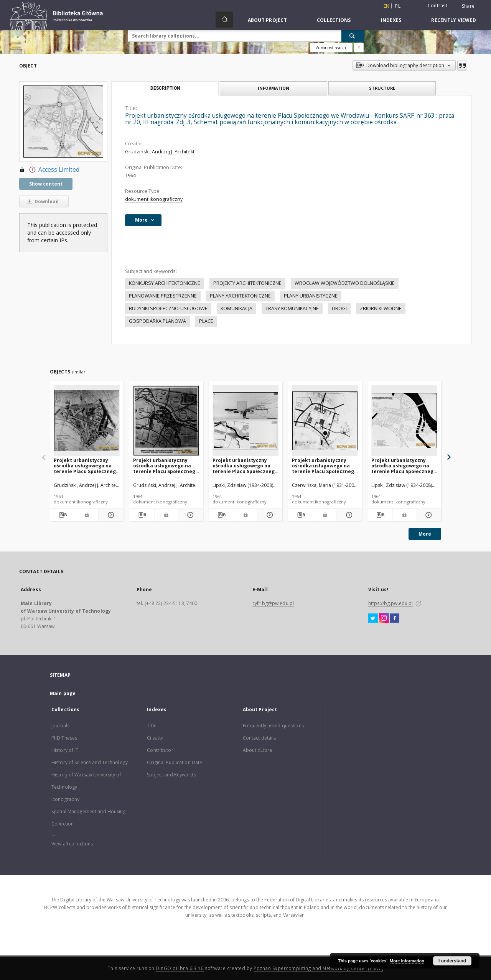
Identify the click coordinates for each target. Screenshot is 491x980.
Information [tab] (274, 88)
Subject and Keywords (171, 775)
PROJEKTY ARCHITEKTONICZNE (247, 283)
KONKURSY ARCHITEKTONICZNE (165, 283)
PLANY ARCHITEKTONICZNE (240, 296)
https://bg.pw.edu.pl (390, 603)
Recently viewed (454, 20)
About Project (267, 20)
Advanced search (331, 48)
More (425, 534)
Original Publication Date (175, 762)
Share (468, 6)
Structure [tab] (382, 88)
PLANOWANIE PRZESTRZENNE (163, 296)
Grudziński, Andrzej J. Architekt (160, 152)
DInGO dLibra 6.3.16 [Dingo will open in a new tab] (180, 968)
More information (407, 961)
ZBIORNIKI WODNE (381, 308)
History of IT (65, 750)
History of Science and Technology (90, 762)
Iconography (65, 799)
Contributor (160, 750)
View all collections (72, 844)
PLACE (206, 321)
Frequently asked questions (273, 726)
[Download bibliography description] (62, 515)
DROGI (339, 308)
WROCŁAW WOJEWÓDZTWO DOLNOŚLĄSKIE (345, 283)
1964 (130, 175)
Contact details (260, 738)
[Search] (353, 36)
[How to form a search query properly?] (359, 48)
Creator (156, 738)
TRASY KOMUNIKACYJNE (292, 308)
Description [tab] (165, 88)
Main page (63, 693)
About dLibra (257, 750)
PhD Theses (64, 738)
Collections (334, 20)
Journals (60, 726)
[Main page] (224, 20)
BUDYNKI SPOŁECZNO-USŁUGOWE (168, 308)
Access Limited (49, 170)
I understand (452, 961)
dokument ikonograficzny (154, 199)
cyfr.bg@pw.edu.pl (273, 603)
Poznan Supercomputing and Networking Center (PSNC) (318, 968)
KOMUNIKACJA (236, 308)
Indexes (391, 20)
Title (152, 726)
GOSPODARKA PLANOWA (157, 321)
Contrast (437, 6)
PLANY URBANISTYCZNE (311, 296)
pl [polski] (398, 6)
